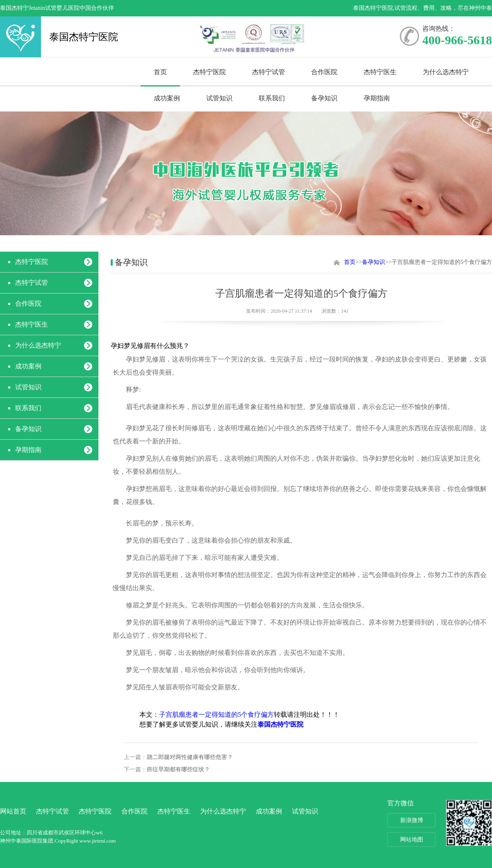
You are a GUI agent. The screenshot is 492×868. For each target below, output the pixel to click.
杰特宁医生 (380, 72)
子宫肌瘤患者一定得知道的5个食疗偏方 (216, 715)
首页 (160, 72)
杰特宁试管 (269, 72)
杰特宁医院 (210, 72)
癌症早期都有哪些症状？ (178, 769)
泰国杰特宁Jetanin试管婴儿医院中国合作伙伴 (57, 8)
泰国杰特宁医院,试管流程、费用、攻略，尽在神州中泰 (423, 8)
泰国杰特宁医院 (20, 37)
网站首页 (13, 811)
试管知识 (219, 98)
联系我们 (272, 98)
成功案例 (167, 98)
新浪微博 (412, 820)
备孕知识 (324, 98)
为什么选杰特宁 (446, 72)
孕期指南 (377, 98)
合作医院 (324, 72)
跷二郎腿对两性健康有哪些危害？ (190, 757)
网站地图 (412, 840)
